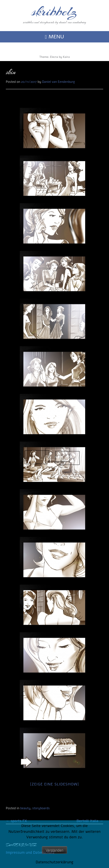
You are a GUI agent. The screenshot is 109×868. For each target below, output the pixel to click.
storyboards (41, 808)
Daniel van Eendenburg (59, 82)
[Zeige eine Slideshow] (55, 784)
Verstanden (54, 850)
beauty (25, 808)
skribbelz (54, 12)
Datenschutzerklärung (54, 862)
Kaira (66, 57)
